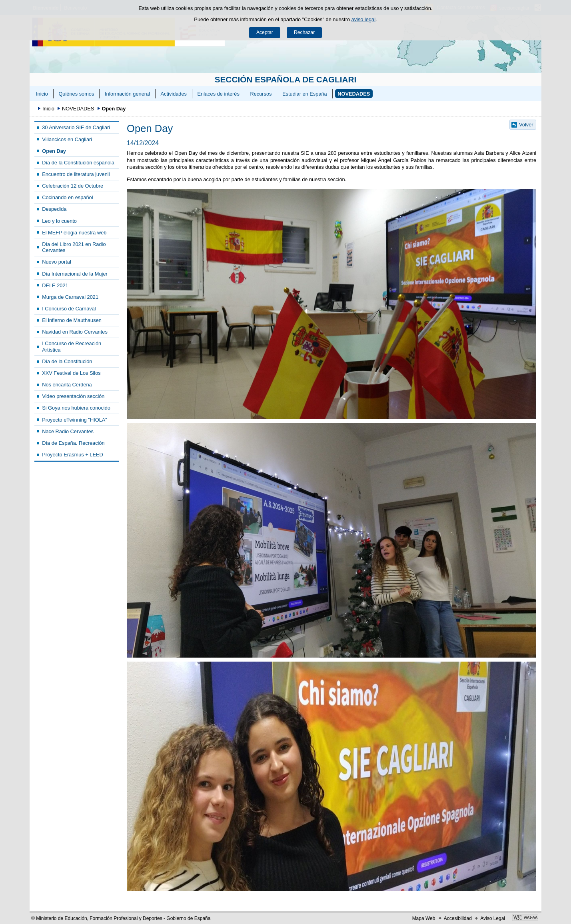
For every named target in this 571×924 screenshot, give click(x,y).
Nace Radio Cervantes (68, 431)
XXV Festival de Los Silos (71, 373)
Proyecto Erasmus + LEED (73, 455)
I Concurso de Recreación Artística (72, 346)
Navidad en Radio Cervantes (75, 332)
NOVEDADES (354, 94)
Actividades (174, 94)
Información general (127, 94)
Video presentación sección (73, 396)
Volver (526, 125)
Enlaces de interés (219, 94)
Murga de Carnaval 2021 (70, 297)
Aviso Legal (493, 918)
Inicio (42, 94)
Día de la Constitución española (78, 163)
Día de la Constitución (67, 361)
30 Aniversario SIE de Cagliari (76, 127)
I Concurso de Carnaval (69, 309)
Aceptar (265, 32)
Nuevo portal (57, 262)
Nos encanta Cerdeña (67, 385)
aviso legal (363, 19)
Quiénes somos (76, 94)
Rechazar (304, 32)
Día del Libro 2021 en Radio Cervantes (74, 247)
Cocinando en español (67, 197)
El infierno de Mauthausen (72, 320)
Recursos (261, 94)
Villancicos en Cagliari (67, 139)
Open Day (54, 151)
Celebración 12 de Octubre (73, 186)
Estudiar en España (305, 94)
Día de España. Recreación (73, 443)
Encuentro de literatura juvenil (76, 174)
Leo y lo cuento (59, 221)
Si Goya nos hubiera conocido (76, 408)
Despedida (54, 209)
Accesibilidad (458, 918)
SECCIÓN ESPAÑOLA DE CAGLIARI (286, 79)
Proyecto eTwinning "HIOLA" (75, 420)
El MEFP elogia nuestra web (74, 233)
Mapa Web (424, 918)
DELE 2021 (55, 285)
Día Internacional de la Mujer (75, 274)
